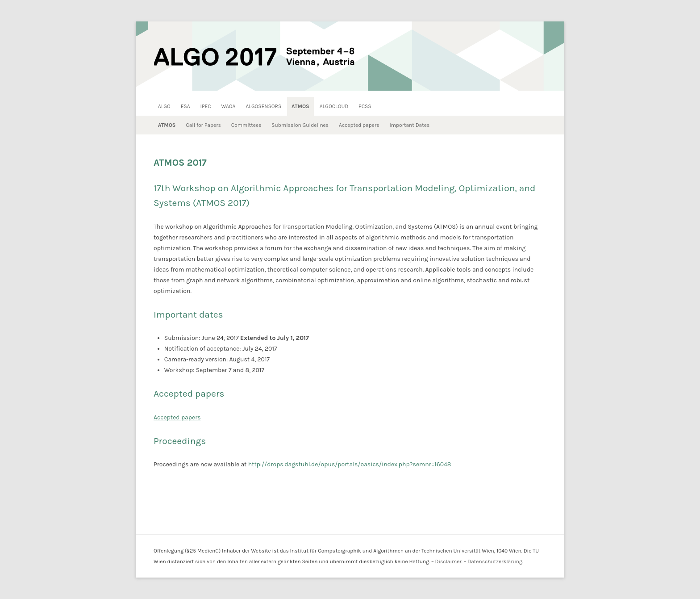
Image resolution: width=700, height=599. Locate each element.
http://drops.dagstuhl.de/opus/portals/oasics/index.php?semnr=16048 (350, 464)
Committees (246, 125)
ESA (185, 106)
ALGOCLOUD (334, 106)
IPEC (206, 106)
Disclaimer (448, 561)
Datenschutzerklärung (495, 561)
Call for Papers (203, 125)
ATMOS (300, 106)
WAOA (229, 106)
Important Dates (409, 125)
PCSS (365, 106)
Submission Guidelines (300, 125)
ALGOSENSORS (263, 106)
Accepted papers (359, 125)
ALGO (164, 106)
